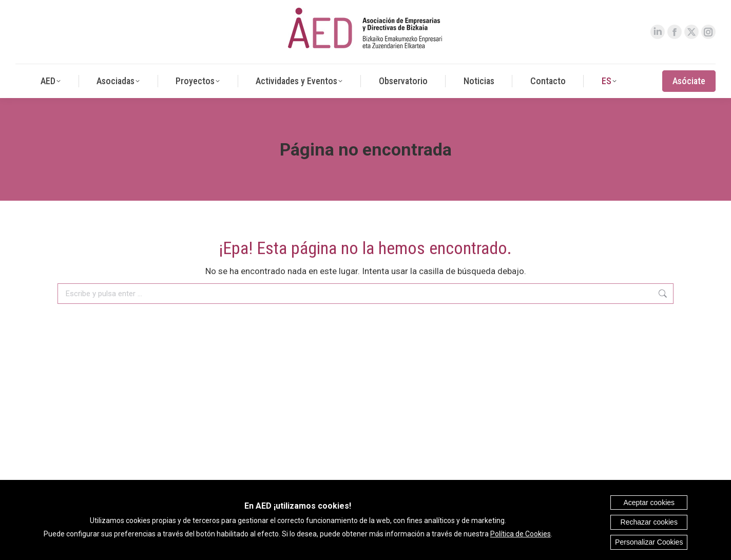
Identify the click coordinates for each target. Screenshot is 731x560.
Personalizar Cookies (649, 542)
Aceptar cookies (649, 503)
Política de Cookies (521, 534)
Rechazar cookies (649, 522)
